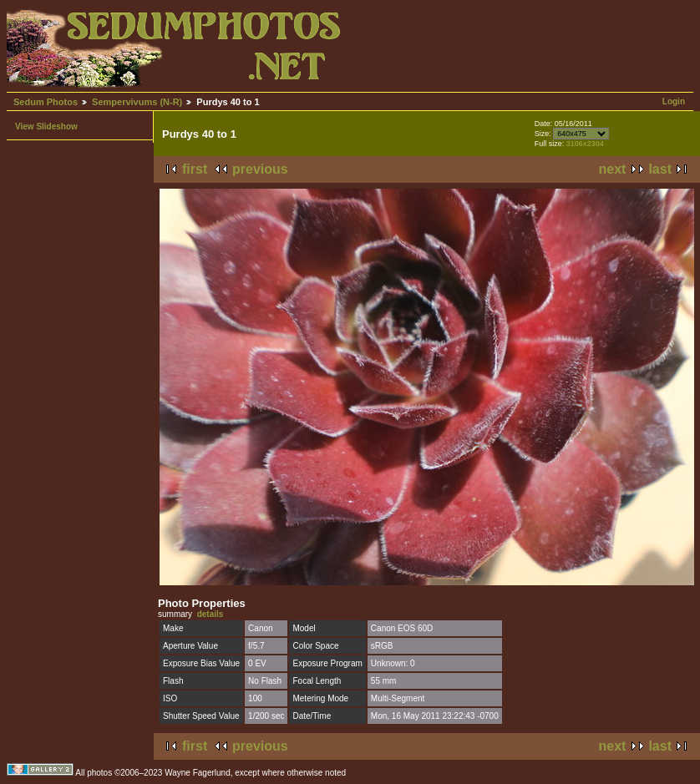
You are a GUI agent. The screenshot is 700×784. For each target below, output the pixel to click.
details (211, 614)
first (195, 169)
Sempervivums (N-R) (137, 102)
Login (674, 101)
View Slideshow (46, 126)
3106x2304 (585, 144)
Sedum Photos (46, 102)
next (613, 169)
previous (260, 169)
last (660, 169)
